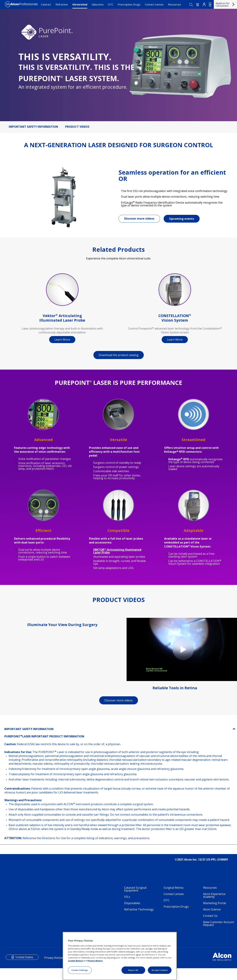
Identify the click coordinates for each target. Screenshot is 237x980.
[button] (198, 5)
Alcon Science (212, 912)
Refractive (62, 4)
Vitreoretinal (80, 4)
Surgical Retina (173, 890)
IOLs (127, 900)
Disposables (132, 906)
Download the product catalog (119, 358)
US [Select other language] (210, 5)
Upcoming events (182, 220)
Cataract (46, 4)
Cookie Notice (75, 961)
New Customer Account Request (219, 926)
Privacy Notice (95, 961)
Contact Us (210, 919)
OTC (111, 4)
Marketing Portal (214, 906)
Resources (175, 4)
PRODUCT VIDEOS (77, 127)
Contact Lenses (154, 4)
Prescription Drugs (129, 4)
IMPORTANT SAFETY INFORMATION (33, 127)
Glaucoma (98, 4)
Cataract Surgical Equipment (135, 892)
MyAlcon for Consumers (223, 4)
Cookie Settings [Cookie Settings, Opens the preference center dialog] (80, 970)
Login (204, 4)
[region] (120, 956)
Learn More (62, 342)
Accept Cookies (160, 970)
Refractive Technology (139, 912)
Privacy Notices (54, 961)
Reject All (133, 970)
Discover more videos (139, 220)
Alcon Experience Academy (214, 898)
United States (24, 960)
